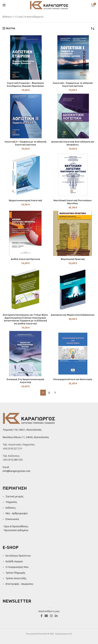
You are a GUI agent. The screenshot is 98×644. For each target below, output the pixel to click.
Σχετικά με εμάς (15, 496)
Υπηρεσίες (11, 502)
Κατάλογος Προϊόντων (18, 556)
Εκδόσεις (11, 508)
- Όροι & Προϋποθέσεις (15, 526)
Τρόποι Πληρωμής (15, 573)
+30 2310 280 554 (13, 460)
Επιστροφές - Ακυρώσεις (20, 584)
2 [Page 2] (49, 393)
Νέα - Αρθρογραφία (17, 513)
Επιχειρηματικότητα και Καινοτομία (73, 379)
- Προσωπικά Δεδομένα (15, 530)
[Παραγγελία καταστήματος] (93, 28)
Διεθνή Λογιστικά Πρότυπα (25, 259)
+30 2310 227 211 (13, 449)
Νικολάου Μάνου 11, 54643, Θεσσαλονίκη (26, 437)
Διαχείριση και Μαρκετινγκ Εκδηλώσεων (73, 315)
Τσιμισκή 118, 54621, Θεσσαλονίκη (22, 430)
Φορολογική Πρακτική (73, 259)
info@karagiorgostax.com (16, 471)
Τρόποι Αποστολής (16, 578)
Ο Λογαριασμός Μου (17, 567)
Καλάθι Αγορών (14, 561)
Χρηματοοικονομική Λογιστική (25, 200)
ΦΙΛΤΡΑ (11, 28)
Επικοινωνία (12, 519)
